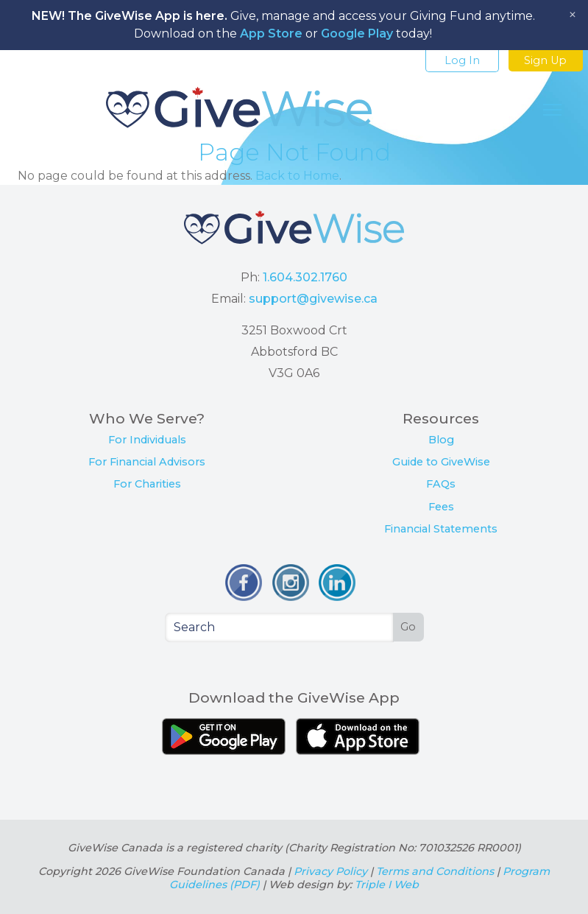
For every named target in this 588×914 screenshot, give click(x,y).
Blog (441, 440)
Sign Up (545, 60)
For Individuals (147, 440)
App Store (271, 34)
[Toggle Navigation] (552, 110)
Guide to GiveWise (441, 462)
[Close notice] (573, 15)
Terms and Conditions (435, 871)
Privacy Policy (330, 871)
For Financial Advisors (147, 462)
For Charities (147, 484)
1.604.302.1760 (305, 277)
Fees (441, 507)
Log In (462, 60)
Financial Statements (441, 529)
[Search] (280, 628)
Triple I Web (387, 885)
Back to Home (297, 176)
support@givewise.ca (313, 299)
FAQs (441, 484)
